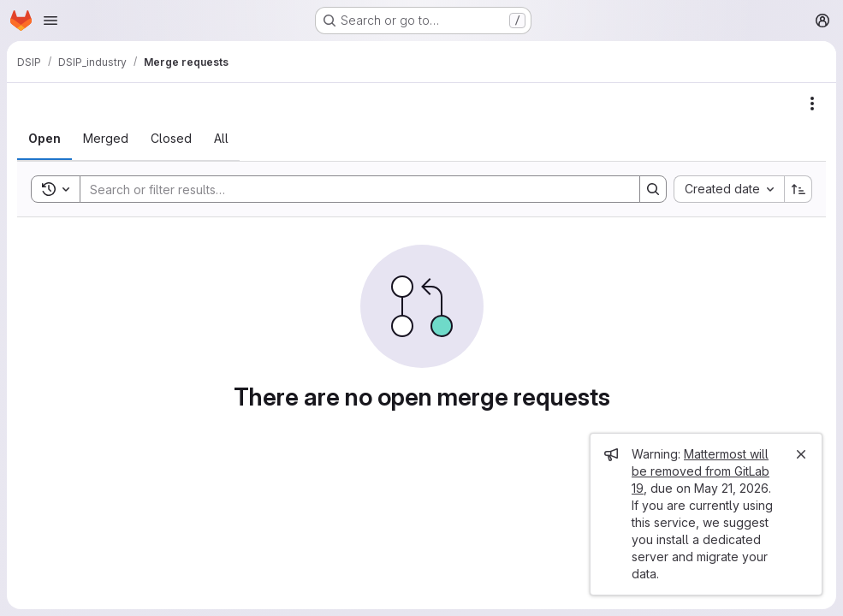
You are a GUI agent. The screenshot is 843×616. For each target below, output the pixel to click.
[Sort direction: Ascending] (798, 189)
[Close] (801, 454)
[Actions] (812, 104)
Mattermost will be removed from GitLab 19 (701, 471)
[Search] (351, 189)
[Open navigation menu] (50, 21)
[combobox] (729, 189)
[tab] (45, 139)
